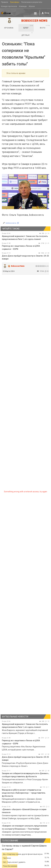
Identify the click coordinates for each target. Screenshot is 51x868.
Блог (28, 27)
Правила (5, 2)
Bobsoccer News (18, 266)
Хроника (9, 28)
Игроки (32, 6)
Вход (45, 13)
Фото (45, 27)
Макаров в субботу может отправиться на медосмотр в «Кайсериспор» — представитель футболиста (24, 793)
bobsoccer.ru (11, 223)
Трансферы (15, 2)
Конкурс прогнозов (9, 6)
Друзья (27, 34)
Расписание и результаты (32, 2)
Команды (23, 6)
